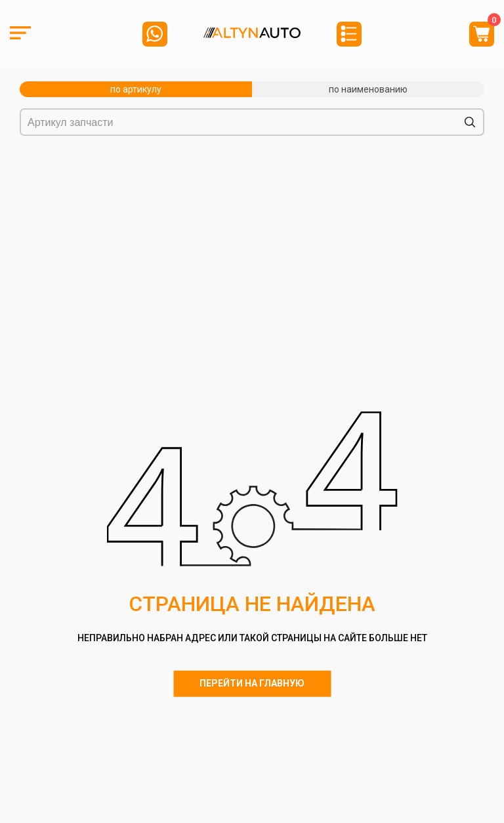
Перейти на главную (252, 683)
